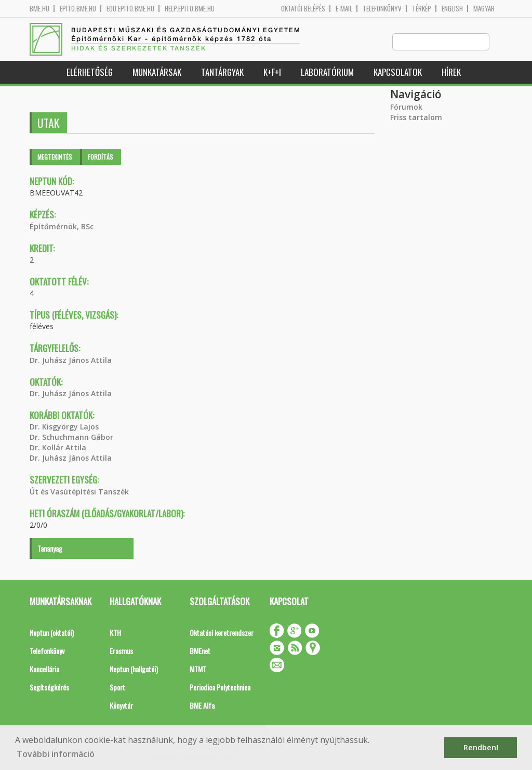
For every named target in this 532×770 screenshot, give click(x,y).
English (452, 9)
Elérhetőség (90, 73)
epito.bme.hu (78, 9)
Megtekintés (55, 157)
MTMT (198, 669)
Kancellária (44, 669)
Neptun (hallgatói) (134, 669)
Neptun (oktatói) (52, 633)
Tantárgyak (222, 73)
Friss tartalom (416, 118)
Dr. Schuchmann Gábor (71, 438)
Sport (117, 688)
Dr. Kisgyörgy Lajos (64, 427)
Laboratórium (327, 73)
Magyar (484, 9)
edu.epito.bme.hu (130, 9)
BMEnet (200, 651)
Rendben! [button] (481, 747)
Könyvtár (121, 706)
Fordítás (101, 157)
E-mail (344, 9)
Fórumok (406, 107)
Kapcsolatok (398, 73)
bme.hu (39, 9)
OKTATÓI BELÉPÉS (303, 9)
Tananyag (50, 549)
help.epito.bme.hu (190, 9)
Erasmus (121, 651)
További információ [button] (56, 754)
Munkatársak (157, 73)
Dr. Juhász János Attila (71, 361)
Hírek (451, 73)
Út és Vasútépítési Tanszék (79, 492)
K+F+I (272, 73)
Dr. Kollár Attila (58, 448)
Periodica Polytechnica (220, 688)
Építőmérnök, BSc (62, 227)
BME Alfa (202, 706)
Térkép (422, 9)
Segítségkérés (49, 688)
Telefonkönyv (382, 9)
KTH (115, 633)
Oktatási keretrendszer (222, 633)
